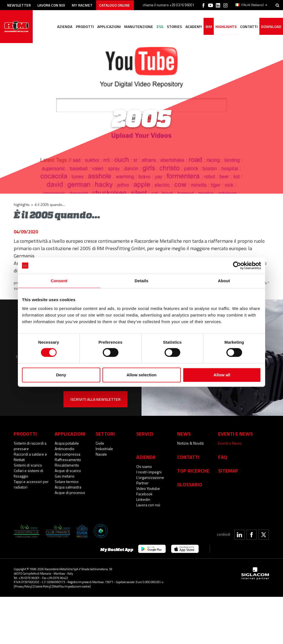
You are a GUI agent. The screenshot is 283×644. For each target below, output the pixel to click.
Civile (100, 443)
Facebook (144, 494)
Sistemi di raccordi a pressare (30, 446)
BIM (207, 27)
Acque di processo (70, 492)
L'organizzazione (150, 477)
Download (271, 27)
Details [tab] (141, 281)
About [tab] (224, 281)
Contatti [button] (248, 27)
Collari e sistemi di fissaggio (28, 473)
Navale (101, 454)
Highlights (225, 27)
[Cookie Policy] (42, 586)
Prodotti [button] (81, 27)
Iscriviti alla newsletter (95, 399)
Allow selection (141, 375)
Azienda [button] (60, 27)
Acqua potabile (67, 443)
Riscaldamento (67, 465)
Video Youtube (148, 488)
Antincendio (65, 449)
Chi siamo (144, 466)
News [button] (184, 434)
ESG (157, 27)
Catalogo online (119, 5)
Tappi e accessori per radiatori (31, 484)
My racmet (86, 5)
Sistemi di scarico (28, 465)
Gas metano (65, 476)
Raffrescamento (68, 460)
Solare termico (67, 481)
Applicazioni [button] (105, 27)
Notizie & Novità (190, 443)
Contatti (188, 457)
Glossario (190, 484)
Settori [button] (105, 434)
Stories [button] (172, 27)
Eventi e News (230, 443)
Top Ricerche (193, 471)
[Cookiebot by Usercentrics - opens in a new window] (237, 265)
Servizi (145, 434)
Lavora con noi (53, 5)
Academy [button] (192, 27)
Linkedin (143, 499)
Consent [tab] (59, 281)
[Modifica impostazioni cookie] (71, 586)
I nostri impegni (149, 472)
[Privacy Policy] (23, 586)
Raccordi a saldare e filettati (30, 457)
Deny (61, 375)
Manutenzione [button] (135, 27)
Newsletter (20, 5)
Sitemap (228, 471)
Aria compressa (67, 454)
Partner (142, 483)
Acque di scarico (68, 471)
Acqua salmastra (68, 487)
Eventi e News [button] (235, 434)
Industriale (104, 449)
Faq (223, 457)
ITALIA (251, 5)
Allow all (222, 375)
